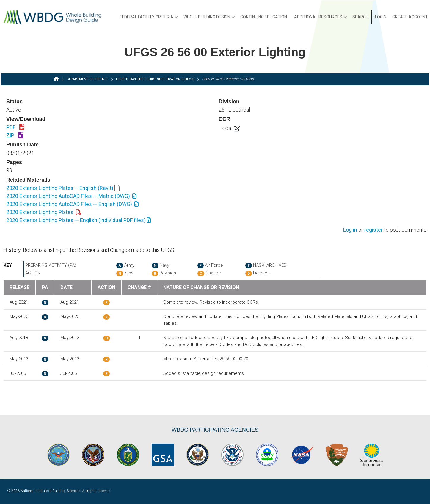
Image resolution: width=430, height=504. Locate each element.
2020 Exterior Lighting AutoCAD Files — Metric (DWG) (71, 196)
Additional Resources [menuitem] (320, 19)
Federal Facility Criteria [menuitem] (149, 19)
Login (381, 17)
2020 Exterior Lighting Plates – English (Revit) (63, 188)
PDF (15, 128)
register (373, 230)
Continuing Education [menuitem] (264, 17)
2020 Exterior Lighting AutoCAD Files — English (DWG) (72, 204)
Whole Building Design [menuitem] (209, 19)
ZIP (15, 136)
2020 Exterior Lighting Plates (44, 212)
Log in (350, 230)
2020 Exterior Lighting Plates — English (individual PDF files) (79, 220)
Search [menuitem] (360, 17)
